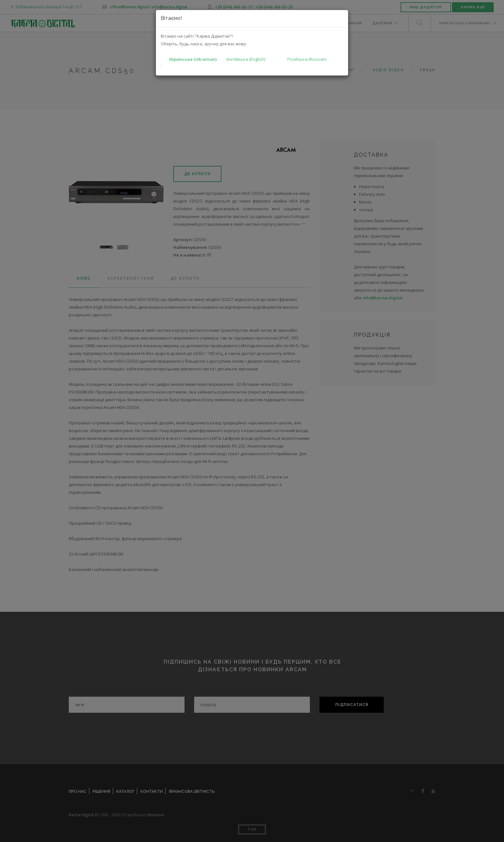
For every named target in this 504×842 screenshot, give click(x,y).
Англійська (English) (246, 59)
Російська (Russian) (307, 59)
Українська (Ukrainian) (193, 59)
